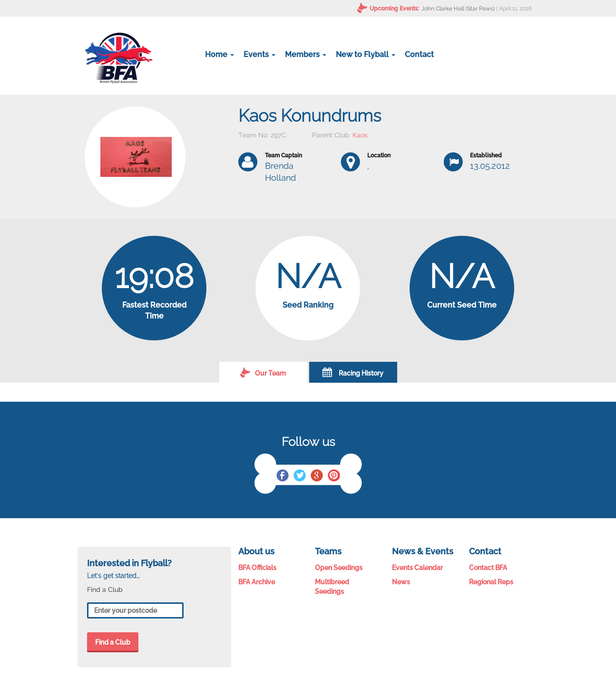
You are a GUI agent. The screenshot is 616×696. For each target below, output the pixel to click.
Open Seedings (339, 568)
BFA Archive (257, 582)
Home (220, 54)
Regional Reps (491, 582)
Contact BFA (488, 568)
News (401, 582)
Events (259, 54)
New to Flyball (366, 54)
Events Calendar (417, 568)
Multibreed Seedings (332, 587)
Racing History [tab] (353, 372)
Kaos (360, 135)
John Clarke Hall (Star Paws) (458, 9)
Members (306, 54)
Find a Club (113, 642)
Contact (419, 54)
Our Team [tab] (263, 372)
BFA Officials (257, 568)
